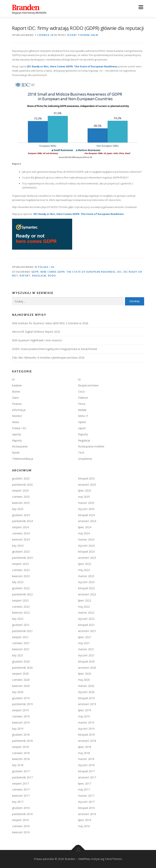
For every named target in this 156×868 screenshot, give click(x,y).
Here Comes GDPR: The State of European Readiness (78, 272)
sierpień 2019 (20, 710)
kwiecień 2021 (21, 649)
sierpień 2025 (20, 491)
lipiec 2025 (85, 491)
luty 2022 (18, 619)
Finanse (17, 404)
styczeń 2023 (86, 582)
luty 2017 (18, 802)
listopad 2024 (86, 515)
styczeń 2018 (86, 765)
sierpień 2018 (20, 747)
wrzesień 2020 (87, 668)
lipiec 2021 (85, 637)
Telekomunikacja (23, 459)
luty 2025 (18, 509)
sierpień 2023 (20, 564)
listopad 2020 (86, 661)
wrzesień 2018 (87, 741)
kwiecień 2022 (21, 613)
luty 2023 (18, 582)
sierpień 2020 (20, 674)
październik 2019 (22, 704)
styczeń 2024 (86, 546)
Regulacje (84, 440)
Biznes (16, 392)
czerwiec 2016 (21, 826)
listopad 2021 (86, 625)
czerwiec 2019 (21, 716)
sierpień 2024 (20, 527)
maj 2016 (84, 826)
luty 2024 (18, 546)
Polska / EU (46, 267)
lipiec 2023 (85, 564)
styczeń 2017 (86, 802)
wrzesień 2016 (87, 814)
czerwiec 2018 (21, 753)
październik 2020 (22, 668)
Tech (81, 453)
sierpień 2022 (20, 600)
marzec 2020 (86, 686)
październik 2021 (22, 631)
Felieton (83, 398)
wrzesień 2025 (87, 485)
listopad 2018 (86, 735)
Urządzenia (85, 459)
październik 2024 (22, 521)
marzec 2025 (86, 503)
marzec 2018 (86, 759)
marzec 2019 (86, 722)
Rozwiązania (20, 446)
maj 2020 (84, 680)
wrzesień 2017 (87, 777)
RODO (52, 276)
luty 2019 (18, 729)
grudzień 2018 (21, 735)
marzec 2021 (86, 649)
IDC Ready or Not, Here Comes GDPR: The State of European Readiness (72, 66)
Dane (15, 398)
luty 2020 (18, 692)
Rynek (16, 453)
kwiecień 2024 (21, 539)
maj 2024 (84, 533)
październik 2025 (22, 485)
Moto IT (83, 416)
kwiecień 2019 (21, 722)
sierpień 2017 (20, 783)
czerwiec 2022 (21, 607)
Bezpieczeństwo (88, 385)
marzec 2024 (86, 539)
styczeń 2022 (86, 619)
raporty (17, 434)
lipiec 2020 (85, 674)
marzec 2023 (86, 576)
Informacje (19, 410)
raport (25, 276)
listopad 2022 (86, 588)
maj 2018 (84, 753)
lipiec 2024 (85, 527)
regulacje (39, 276)
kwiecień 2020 (21, 686)
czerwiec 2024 (21, 533)
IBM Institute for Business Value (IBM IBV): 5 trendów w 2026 (50, 323)
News (16, 422)
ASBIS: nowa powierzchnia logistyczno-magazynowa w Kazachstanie (55, 349)
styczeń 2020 (86, 692)
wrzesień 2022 (87, 594)
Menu (141, 7)
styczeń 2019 (86, 729)
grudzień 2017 (21, 771)
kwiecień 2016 (21, 832)
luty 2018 (18, 765)
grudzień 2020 (21, 661)
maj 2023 (84, 570)
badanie (17, 385)
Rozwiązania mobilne (91, 446)
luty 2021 (18, 655)
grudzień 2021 (21, 625)
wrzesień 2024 (87, 521)
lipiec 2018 (85, 747)
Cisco (81, 392)
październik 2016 (22, 814)
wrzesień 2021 (87, 631)
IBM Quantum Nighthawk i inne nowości (37, 340)
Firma (82, 404)
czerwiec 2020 (21, 680)
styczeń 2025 (86, 509)
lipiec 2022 (85, 600)
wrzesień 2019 (87, 704)
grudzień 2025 (21, 478)
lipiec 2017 (85, 783)
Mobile (82, 410)
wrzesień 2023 (87, 558)
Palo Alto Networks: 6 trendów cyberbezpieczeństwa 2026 (48, 358)
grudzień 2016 (21, 808)
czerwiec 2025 (21, 497)
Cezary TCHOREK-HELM (83, 35)
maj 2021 (84, 643)
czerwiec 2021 (21, 643)
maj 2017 (84, 789)
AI (13, 379)
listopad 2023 (86, 552)
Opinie (82, 422)
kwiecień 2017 (21, 796)
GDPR (35, 272)
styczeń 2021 (86, 655)
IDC (120, 272)
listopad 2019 (86, 698)
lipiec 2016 (85, 820)
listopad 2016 (86, 808)
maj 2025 (84, 497)
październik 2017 (22, 777)
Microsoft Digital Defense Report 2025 (36, 332)
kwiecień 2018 (21, 759)
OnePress (84, 859)
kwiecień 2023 (21, 576)
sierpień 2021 (20, 637)
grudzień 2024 (21, 515)
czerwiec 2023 (21, 570)
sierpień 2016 (20, 820)
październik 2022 (22, 594)
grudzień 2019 (21, 698)
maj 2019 (84, 716)
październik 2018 (22, 741)
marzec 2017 (86, 796)
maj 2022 (84, 607)
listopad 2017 (86, 771)
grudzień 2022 (21, 588)
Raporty (83, 434)
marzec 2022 (86, 613)
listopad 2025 (86, 478)
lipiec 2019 (85, 710)
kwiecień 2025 (21, 503)
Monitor (17, 416)
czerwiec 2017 (21, 789)
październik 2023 (22, 558)
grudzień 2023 (21, 552)
